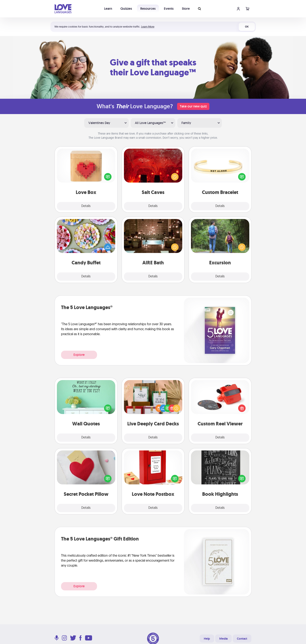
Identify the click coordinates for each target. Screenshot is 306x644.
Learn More (148, 27)
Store (186, 9)
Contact (242, 639)
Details (86, 206)
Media (223, 639)
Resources (148, 9)
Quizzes (126, 9)
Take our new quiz (193, 106)
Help (207, 639)
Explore (79, 355)
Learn (108, 9)
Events (169, 9)
